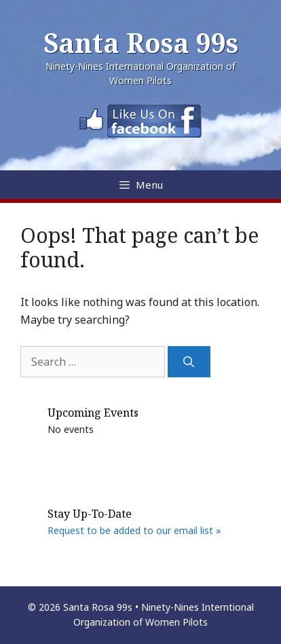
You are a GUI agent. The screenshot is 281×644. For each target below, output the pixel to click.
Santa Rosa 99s (141, 42)
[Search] (189, 362)
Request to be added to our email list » (134, 530)
